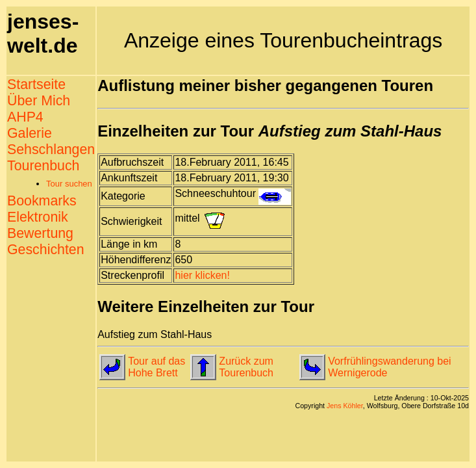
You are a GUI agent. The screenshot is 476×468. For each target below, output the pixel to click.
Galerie (30, 133)
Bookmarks (42, 201)
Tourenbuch (43, 166)
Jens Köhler (345, 406)
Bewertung (40, 233)
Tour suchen (69, 184)
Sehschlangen (51, 149)
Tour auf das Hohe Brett (157, 367)
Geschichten (46, 250)
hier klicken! (202, 275)
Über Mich (39, 101)
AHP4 (25, 117)
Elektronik (38, 217)
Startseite (36, 84)
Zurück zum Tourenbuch (246, 367)
